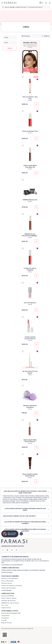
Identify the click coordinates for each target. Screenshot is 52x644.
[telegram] (16, 550)
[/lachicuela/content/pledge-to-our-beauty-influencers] (5, 605)
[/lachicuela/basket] (46, 3)
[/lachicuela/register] (12, 565)
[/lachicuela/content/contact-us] (5, 616)
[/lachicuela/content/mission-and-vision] (9, 598)
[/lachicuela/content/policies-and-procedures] (10, 578)
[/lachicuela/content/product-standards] (9, 601)
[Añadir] (36, 104)
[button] (10, 48)
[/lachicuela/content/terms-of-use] (7, 583)
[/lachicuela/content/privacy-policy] (8, 588)
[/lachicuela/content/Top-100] (4, 620)
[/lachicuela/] (10, 3)
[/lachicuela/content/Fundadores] (5, 618)
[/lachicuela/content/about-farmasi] (8, 596)
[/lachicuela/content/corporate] (10, 603)
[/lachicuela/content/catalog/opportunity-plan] (11, 613)
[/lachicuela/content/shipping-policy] (7, 581)
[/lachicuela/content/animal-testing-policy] (12, 586)
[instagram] (7, 550)
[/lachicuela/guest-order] (7, 572)
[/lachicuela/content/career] (6, 608)
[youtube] (12, 550)
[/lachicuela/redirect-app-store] (5, 635)
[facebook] (3, 550)
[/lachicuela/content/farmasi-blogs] (7, 623)
